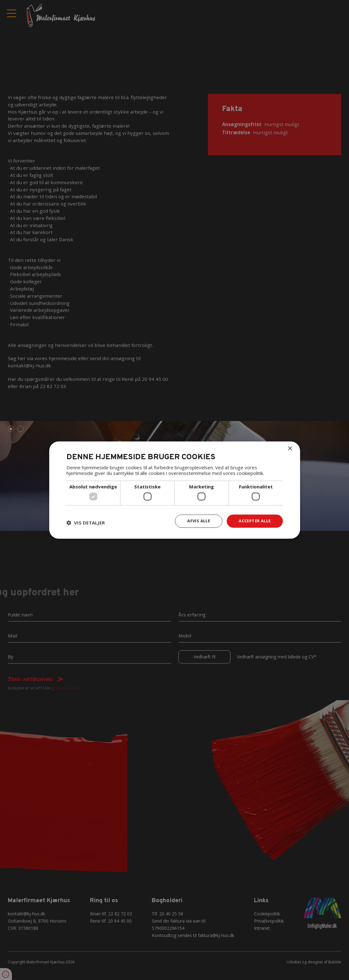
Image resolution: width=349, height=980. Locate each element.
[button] (86, 523)
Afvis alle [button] (193, 521)
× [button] (290, 448)
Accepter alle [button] (253, 521)
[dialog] (174, 490)
